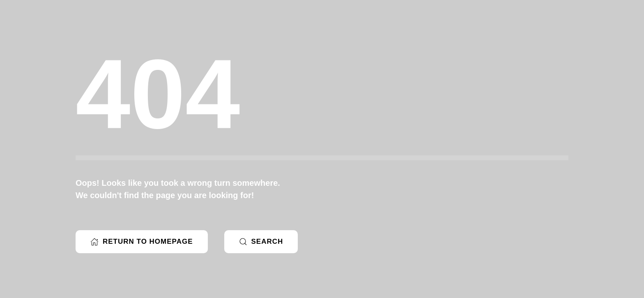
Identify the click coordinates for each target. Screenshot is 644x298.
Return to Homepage (142, 242)
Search (261, 242)
